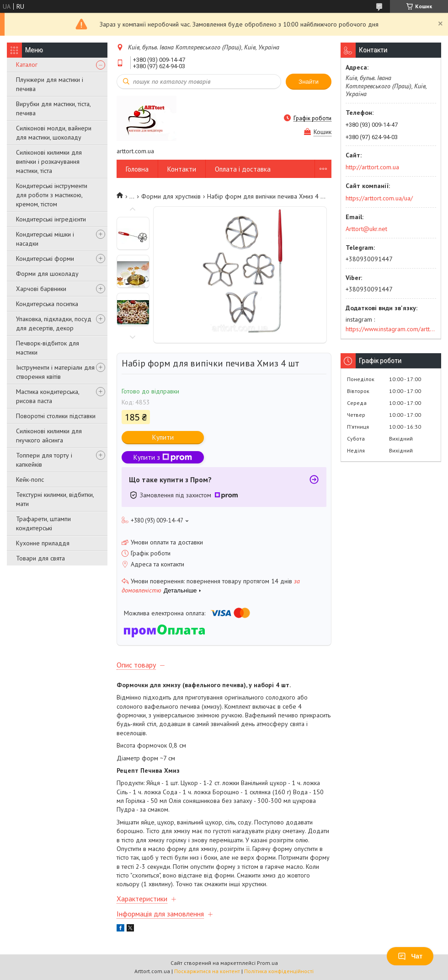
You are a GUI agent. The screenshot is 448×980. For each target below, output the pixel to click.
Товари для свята (40, 558)
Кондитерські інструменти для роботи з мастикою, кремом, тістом (52, 195)
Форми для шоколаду (47, 274)
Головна (137, 169)
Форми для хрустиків (171, 196)
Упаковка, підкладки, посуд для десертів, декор (54, 323)
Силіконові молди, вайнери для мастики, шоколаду (54, 133)
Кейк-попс (30, 479)
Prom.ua (267, 963)
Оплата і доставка (243, 169)
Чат (410, 956)
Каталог (27, 65)
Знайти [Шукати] (309, 82)
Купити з (163, 457)
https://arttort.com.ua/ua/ (379, 198)
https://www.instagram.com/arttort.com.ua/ (391, 329)
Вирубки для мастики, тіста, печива (53, 108)
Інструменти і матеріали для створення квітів (55, 372)
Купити (163, 437)
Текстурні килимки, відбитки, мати (55, 499)
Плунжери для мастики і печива (50, 84)
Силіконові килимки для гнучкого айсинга (49, 436)
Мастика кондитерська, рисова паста (48, 396)
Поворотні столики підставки (56, 416)
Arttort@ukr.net (366, 229)
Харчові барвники (41, 289)
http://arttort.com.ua (372, 167)
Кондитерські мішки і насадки (45, 239)
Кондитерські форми (45, 258)
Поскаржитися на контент (207, 971)
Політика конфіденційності (279, 971)
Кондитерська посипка (47, 304)
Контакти (182, 169)
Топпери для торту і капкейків (44, 460)
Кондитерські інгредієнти (51, 219)
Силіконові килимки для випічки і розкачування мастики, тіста (49, 162)
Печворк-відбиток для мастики (48, 348)
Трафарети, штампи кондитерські (43, 523)
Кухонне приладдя (43, 543)
